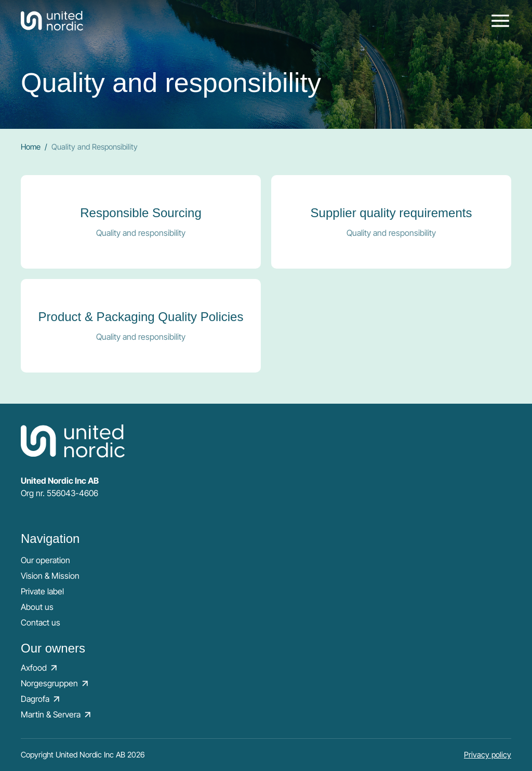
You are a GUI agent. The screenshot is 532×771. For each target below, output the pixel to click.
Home (31, 147)
